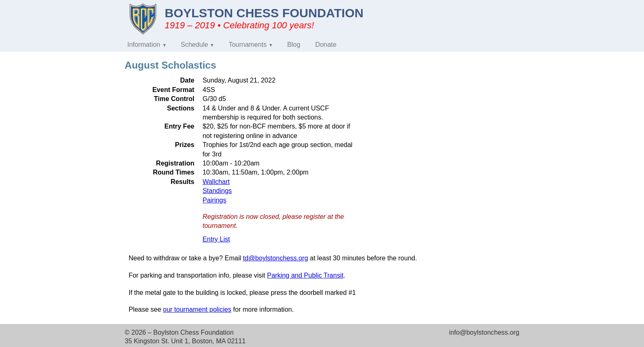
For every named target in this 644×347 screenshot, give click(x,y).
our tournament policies (197, 309)
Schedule (194, 45)
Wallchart (216, 182)
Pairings (214, 200)
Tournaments (248, 45)
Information (144, 45)
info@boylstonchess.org (484, 332)
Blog (294, 45)
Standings (217, 191)
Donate (326, 45)
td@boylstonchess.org (276, 258)
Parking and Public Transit (305, 275)
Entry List (216, 239)
